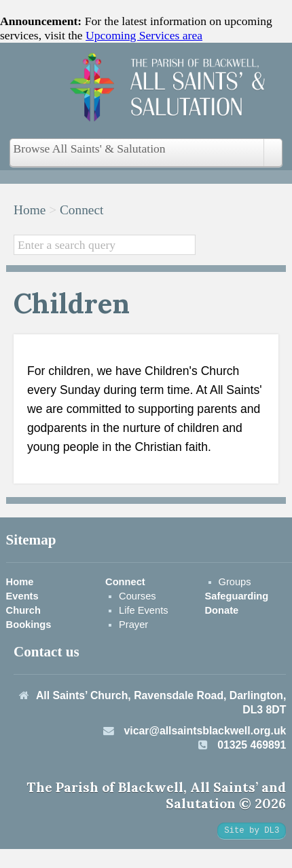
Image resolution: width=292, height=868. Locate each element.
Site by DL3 (252, 831)
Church (23, 610)
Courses (138, 596)
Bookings (29, 625)
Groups (235, 582)
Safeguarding (237, 596)
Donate (222, 610)
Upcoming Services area (144, 35)
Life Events (144, 610)
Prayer (133, 625)
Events (22, 596)
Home (30, 210)
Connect (82, 210)
